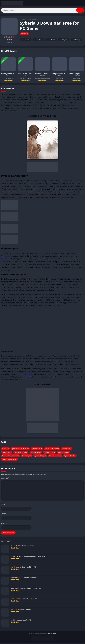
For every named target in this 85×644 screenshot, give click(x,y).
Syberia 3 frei (7, 453)
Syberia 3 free (67, 450)
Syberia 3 (5, 450)
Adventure (35, 20)
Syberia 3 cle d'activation (20, 450)
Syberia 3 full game (21, 453)
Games (28, 20)
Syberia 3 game (36, 453)
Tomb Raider (29, 375)
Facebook (25, 41)
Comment (5, 479)
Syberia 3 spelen (70, 457)
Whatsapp (76, 41)
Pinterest (51, 41)
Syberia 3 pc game (55, 457)
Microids (4, 260)
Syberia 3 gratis (49, 453)
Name (4, 505)
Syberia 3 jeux (27, 457)
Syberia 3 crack (37, 450)
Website (4, 524)
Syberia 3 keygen (40, 457)
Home (22, 20)
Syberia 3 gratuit (63, 453)
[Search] (42, 11)
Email (3, 515)
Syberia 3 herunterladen (11, 457)
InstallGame (52, 635)
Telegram (63, 41)
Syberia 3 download (52, 450)
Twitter (37, 41)
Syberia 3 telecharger (9, 460)
